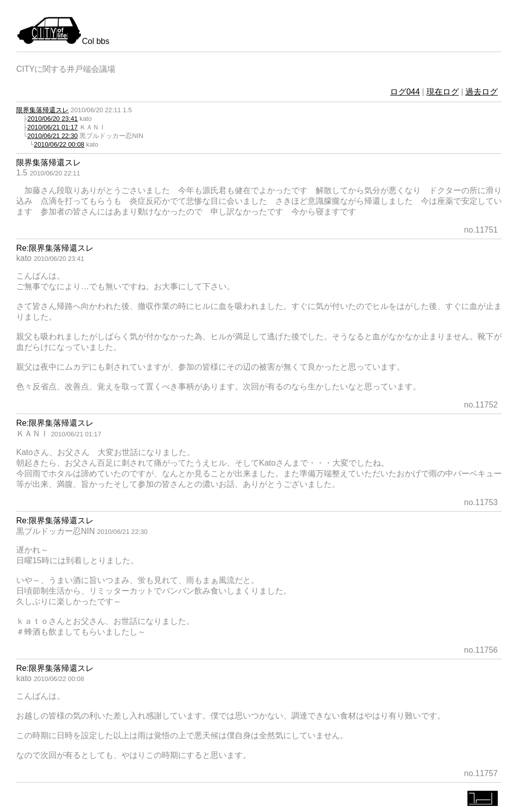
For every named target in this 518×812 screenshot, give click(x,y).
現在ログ (443, 92)
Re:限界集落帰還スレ (55, 248)
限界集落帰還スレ (42, 110)
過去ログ (482, 92)
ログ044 (405, 92)
